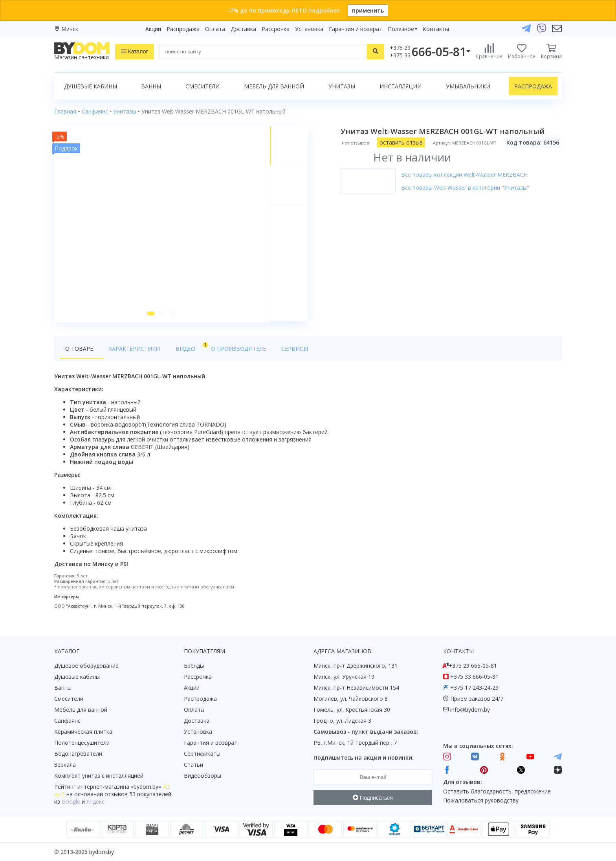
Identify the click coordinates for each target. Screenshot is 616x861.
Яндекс (95, 802)
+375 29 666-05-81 (473, 666)
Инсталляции (401, 86)
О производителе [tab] (224, 350)
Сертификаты (202, 754)
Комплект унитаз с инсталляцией (99, 776)
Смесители (203, 86)
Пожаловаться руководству (481, 801)
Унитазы (342, 86)
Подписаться (373, 798)
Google (71, 802)
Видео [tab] (179, 348)
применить (368, 10)
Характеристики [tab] (130, 350)
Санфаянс (67, 721)
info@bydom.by (470, 710)
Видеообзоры (203, 776)
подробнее (324, 10)
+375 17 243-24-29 (474, 688)
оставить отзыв (401, 142)
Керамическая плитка (83, 732)
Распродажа (183, 29)
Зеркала (65, 765)
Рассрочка (276, 29)
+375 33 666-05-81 (474, 677)
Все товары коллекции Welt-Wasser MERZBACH (465, 175)
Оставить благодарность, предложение (497, 791)
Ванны (151, 86)
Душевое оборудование (86, 666)
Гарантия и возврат (356, 29)
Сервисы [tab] (276, 350)
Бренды (194, 666)
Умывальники (468, 86)
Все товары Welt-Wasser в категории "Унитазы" (466, 188)
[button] (150, 315)
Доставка (243, 29)
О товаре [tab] (79, 350)
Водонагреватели (78, 754)
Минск (70, 29)
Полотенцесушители (82, 743)
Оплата (215, 29)
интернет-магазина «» (119, 787)
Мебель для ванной (274, 86)
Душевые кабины (91, 86)
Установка (309, 29)
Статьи (193, 765)
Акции (153, 29)
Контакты (436, 29)
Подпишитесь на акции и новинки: (364, 758)
